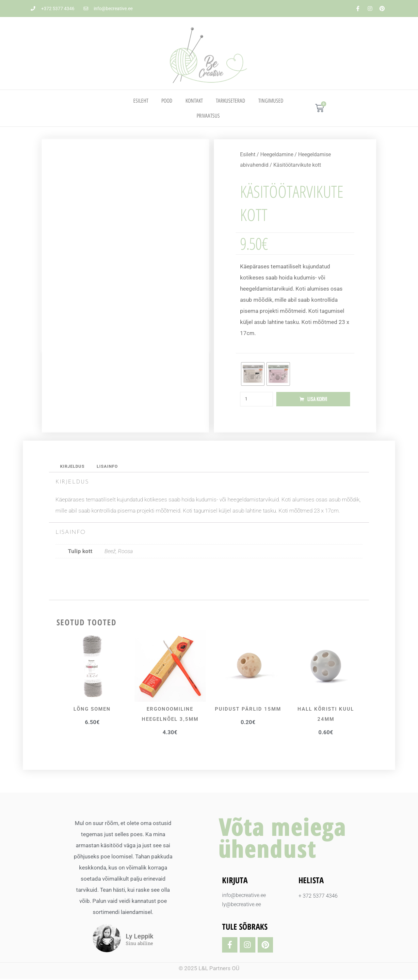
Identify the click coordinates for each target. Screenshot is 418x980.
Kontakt (194, 101)
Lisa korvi (317, 399)
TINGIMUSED (271, 101)
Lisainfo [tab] (111, 467)
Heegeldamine (277, 154)
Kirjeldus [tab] (73, 467)
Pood (167, 101)
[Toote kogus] (257, 399)
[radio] (253, 374)
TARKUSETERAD (231, 101)
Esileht (141, 101)
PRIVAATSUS (208, 116)
